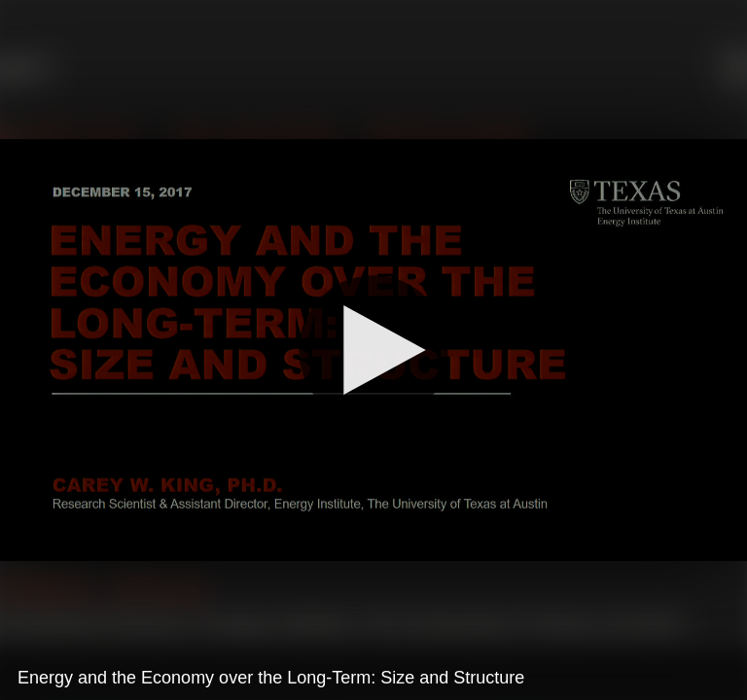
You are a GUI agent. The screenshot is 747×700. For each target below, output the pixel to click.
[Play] (373, 350)
